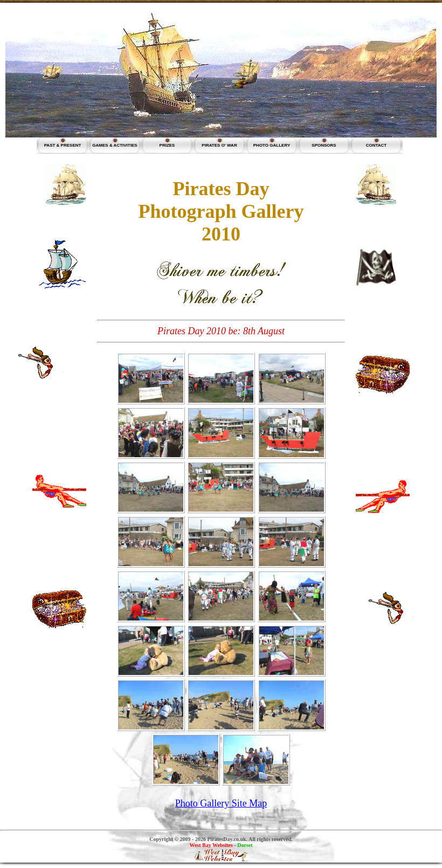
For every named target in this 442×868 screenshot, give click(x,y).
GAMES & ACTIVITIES (115, 145)
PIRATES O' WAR (219, 145)
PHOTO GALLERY (272, 145)
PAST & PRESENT (63, 145)
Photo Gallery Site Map (221, 803)
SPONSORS (324, 145)
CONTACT (377, 145)
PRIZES (167, 145)
